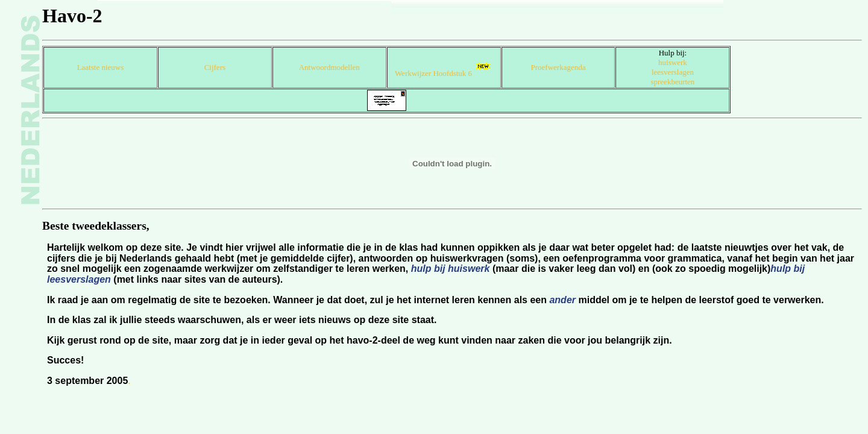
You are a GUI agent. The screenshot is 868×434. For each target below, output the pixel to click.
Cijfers (215, 67)
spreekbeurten (672, 82)
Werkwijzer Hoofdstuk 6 (444, 73)
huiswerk (673, 62)
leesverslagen (673, 72)
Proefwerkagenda (558, 67)
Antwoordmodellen (329, 67)
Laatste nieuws (101, 67)
